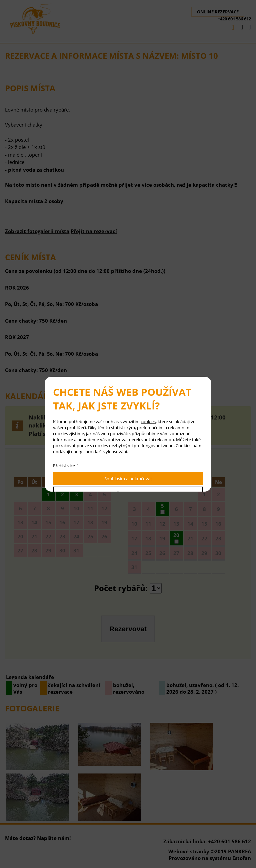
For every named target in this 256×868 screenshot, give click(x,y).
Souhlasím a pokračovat (128, 479)
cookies (148, 421)
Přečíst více (64, 466)
